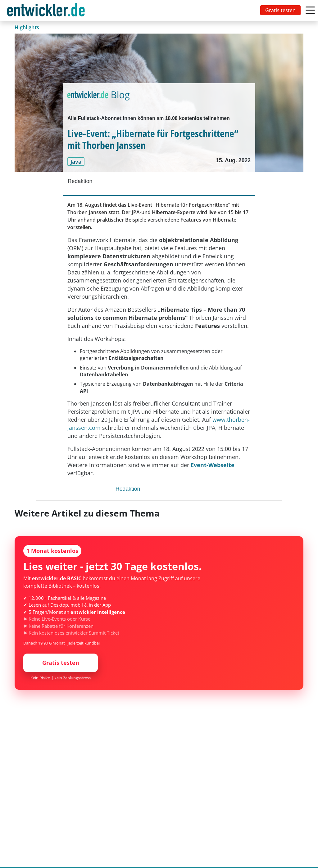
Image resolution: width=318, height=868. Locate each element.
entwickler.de (46, 12)
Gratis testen (280, 10)
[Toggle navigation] (47, 11)
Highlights (27, 27)
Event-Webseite (213, 465)
